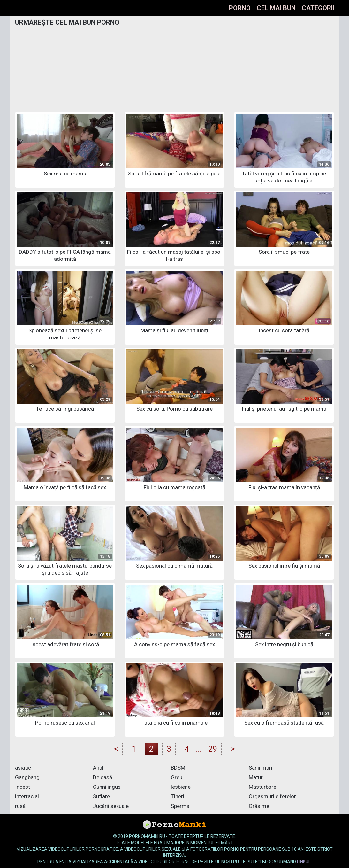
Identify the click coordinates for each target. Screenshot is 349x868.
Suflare (101, 796)
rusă (20, 806)
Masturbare (262, 787)
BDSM (178, 768)
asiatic (23, 768)
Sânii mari (261, 768)
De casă (102, 777)
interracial (27, 796)
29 (213, 749)
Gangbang (27, 777)
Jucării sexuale (111, 806)
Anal (98, 768)
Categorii (318, 8)
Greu (177, 777)
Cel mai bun (276, 8)
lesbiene (181, 787)
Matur (256, 777)
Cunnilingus (107, 787)
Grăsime (259, 806)
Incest (23, 787)
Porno (240, 8)
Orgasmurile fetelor (272, 796)
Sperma (180, 806)
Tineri (178, 796)
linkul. (304, 862)
